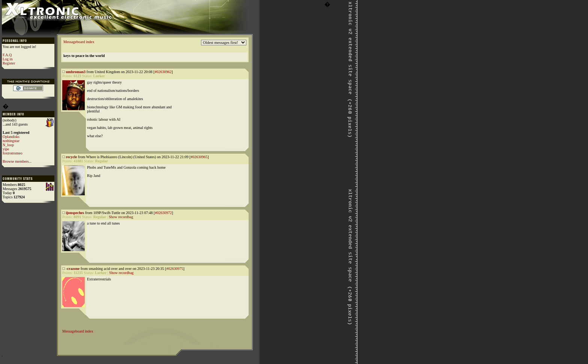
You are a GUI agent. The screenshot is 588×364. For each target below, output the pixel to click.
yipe (6, 149)
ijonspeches (75, 213)
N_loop (8, 145)
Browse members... (17, 161)
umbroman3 (76, 72)
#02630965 (199, 157)
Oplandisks (11, 137)
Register (9, 63)
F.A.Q (7, 55)
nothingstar (11, 141)
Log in (7, 59)
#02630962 (163, 72)
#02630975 (175, 269)
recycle (72, 157)
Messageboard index (79, 42)
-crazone (73, 269)
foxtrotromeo (13, 153)
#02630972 (163, 213)
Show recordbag (121, 217)
